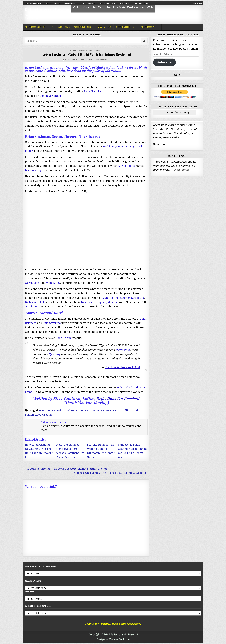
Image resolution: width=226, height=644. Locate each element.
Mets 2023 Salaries (89, 3)
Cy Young (54, 354)
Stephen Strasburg (132, 298)
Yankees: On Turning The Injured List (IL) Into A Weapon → (111, 473)
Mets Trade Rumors (71, 3)
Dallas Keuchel (34, 302)
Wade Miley (53, 283)
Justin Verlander (51, 96)
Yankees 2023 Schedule (35, 27)
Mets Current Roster (108, 3)
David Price (123, 350)
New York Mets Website (33, 3)
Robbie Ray (110, 147)
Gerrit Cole (32, 283)
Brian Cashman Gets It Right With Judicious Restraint (86, 55)
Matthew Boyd (127, 147)
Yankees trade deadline (116, 411)
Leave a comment (102, 59)
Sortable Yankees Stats (60, 27)
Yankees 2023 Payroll (150, 27)
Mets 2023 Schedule (53, 3)
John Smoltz (181, 170)
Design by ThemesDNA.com (113, 639)
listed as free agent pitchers (99, 302)
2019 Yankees (47, 411)
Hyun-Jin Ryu (110, 298)
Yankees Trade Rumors (84, 27)
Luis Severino (52, 323)
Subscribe (164, 62)
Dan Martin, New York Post (123, 367)
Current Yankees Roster (126, 27)
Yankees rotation (89, 411)
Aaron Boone (126, 166)
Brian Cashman (79, 50)
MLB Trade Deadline (93, 50)
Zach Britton (64, 338)
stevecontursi (71, 59)
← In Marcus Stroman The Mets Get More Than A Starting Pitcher (65, 469)
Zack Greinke (93, 91)
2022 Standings (125, 3)
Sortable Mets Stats (142, 3)
